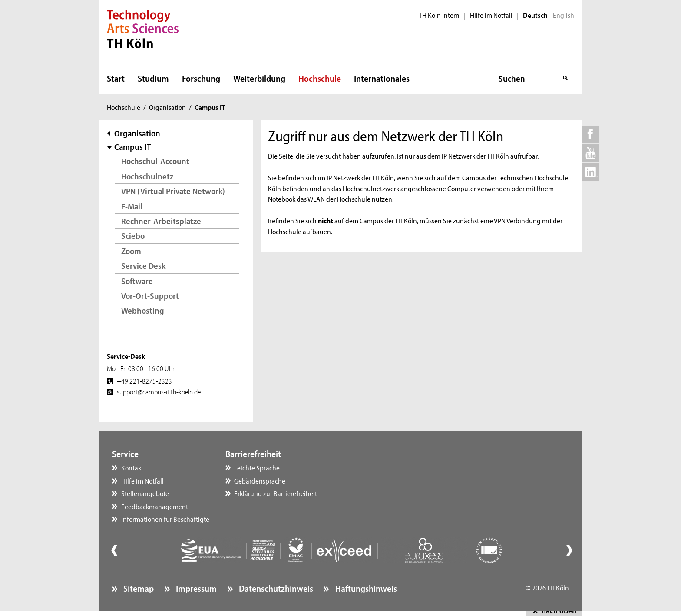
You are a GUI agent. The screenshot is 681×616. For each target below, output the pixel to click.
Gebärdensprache (260, 480)
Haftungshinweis (365, 588)
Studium (153, 78)
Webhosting (143, 310)
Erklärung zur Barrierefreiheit (276, 493)
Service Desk (143, 266)
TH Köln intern (439, 15)
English (564, 15)
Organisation (167, 107)
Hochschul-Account (155, 161)
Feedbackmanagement (155, 506)
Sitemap (138, 588)
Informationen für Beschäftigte (165, 519)
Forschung (201, 78)
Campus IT (133, 147)
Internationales (382, 78)
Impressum (195, 588)
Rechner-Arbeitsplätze (161, 221)
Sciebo (133, 236)
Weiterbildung (259, 78)
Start (116, 78)
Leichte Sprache (257, 467)
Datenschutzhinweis (275, 588)
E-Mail (132, 206)
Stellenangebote (145, 493)
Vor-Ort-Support (150, 296)
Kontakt (132, 467)
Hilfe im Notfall (491, 15)
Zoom (131, 251)
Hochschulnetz (147, 176)
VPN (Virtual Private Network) (173, 191)
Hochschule (320, 78)
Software (137, 281)
